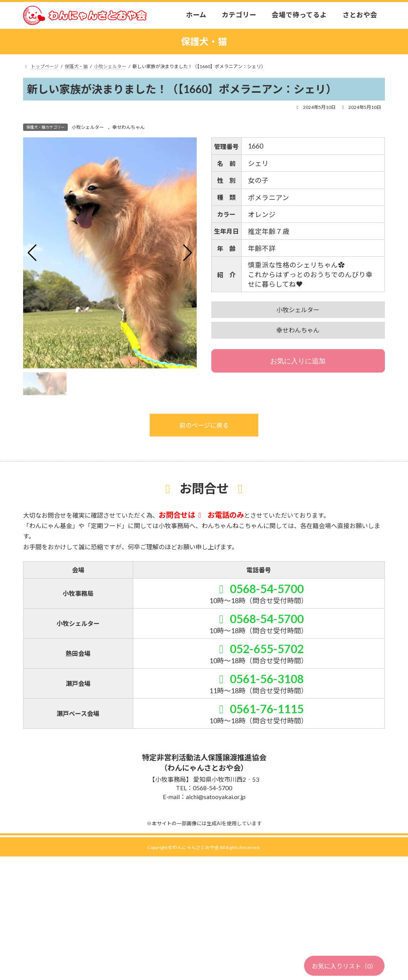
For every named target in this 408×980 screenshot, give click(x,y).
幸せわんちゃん (129, 127)
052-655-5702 (259, 649)
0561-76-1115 (259, 709)
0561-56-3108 (259, 679)
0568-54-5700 (259, 589)
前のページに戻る (204, 425)
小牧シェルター (88, 127)
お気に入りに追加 (298, 361)
